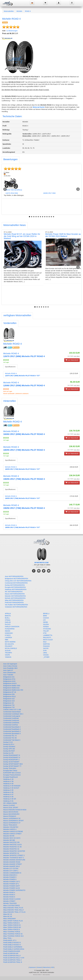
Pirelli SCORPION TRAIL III (13, 962)
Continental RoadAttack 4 (12, 729)
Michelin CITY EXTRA (11, 869)
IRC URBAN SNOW (10, 803)
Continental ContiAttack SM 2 (13, 714)
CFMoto (8, 620)
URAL (45, 653)
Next (78, 189)
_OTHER (46, 657)
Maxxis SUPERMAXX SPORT (13, 821)
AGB (52, 967)
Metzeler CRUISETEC (11, 827)
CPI (44, 620)
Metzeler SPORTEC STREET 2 (14, 855)
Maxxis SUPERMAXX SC (12, 818)
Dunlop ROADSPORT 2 (11, 760)
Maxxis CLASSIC (9, 805)
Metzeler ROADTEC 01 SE (12, 847)
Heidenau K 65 (8, 790)
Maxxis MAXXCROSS (11, 812)
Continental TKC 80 (10, 738)
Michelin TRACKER (10, 903)
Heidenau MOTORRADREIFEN (16, 589)
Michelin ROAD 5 (9, 895)
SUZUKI (8, 651)
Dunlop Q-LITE (8, 753)
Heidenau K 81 (8, 801)
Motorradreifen (9, 11)
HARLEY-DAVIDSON (12, 627)
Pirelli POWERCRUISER (12, 951)
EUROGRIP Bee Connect (12, 773)
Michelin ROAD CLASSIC (12, 899)
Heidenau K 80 (8, 797)
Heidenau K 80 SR (10, 799)
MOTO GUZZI (48, 640)
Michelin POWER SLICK (12, 888)
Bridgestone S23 (9, 701)
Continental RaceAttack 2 (12, 727)
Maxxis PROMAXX (10, 816)
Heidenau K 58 (8, 781)
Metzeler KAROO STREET (12, 834)
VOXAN (46, 655)
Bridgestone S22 (9, 699)
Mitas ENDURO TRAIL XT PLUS (14, 912)
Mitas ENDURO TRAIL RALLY (14, 910)
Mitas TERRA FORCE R (12, 929)
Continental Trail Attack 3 (12, 740)
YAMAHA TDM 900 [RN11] (13, 190)
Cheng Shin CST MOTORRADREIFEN (18, 581)
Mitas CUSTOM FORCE (12, 906)
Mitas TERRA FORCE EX (12, 925)
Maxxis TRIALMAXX (10, 825)
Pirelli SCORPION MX (11, 953)
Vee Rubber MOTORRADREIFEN (16, 605)
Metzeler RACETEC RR (11, 842)
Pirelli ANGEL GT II (10, 940)
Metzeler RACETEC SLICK (13, 845)
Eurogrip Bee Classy (10, 771)
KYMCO (8, 635)
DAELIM (8, 622)
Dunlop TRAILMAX (10, 768)
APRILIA (8, 614)
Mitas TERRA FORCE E (11, 923)
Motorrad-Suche (39, 107)
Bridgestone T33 (9, 707)
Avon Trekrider (8, 675)
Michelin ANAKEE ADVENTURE (14, 860)
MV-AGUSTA (9, 644)
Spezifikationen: (10, 367)
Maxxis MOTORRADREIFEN (15, 594)
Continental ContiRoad (11, 718)
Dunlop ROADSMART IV (12, 757)
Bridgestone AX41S (10, 683)
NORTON (46, 644)
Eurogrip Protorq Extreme (12, 775)
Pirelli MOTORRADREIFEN (14, 603)
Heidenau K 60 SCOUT (11, 788)
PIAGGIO (46, 646)
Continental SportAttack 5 (12, 734)
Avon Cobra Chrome (10, 666)
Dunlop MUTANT (9, 751)
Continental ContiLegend (12, 716)
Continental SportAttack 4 (12, 731)
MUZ (45, 642)
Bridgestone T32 (9, 705)
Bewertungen (12, 31)
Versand (39, 967)
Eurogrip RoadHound (10, 777)
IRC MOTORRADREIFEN (14, 592)
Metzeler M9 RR (9, 836)
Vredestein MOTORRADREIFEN (16, 607)
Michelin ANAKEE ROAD (12, 862)
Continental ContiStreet (11, 723)
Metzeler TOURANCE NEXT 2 (14, 858)
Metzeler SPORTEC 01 (11, 853)
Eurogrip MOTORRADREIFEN (15, 587)
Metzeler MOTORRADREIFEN (15, 596)
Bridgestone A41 (9, 677)
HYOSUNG (47, 629)
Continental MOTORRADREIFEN (16, 583)
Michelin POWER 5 (10, 877)
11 (51, 217)
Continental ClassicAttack (12, 712)
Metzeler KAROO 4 (10, 829)
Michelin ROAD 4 (9, 892)
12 (54, 217)
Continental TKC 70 (10, 736)
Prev (5, 189)
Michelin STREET (9, 901)
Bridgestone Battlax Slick (12, 686)
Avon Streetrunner (9, 673)
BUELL (7, 618)
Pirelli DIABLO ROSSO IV (12, 945)
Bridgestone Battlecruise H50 (13, 690)
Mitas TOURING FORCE (12, 932)
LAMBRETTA (48, 635)
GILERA (46, 624)
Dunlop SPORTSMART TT (12, 766)
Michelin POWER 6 (10, 879)
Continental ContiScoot (11, 720)
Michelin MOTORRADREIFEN (15, 598)
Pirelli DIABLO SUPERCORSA (14, 949)
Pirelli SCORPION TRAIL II (12, 960)
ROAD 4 (28, 11)
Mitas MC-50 (8, 916)
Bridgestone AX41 (9, 681)
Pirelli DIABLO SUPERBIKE (13, 947)
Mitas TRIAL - (8, 938)
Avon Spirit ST (8, 670)
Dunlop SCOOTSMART (11, 762)
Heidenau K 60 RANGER (12, 786)
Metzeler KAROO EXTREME (13, 831)
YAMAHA (8, 657)
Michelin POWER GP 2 (11, 884)
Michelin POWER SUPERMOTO (14, 890)
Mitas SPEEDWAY (10, 919)
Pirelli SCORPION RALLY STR (14, 958)
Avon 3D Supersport (10, 664)
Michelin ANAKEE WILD (11, 866)
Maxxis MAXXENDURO (11, 814)
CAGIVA (46, 618)
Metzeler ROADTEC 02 (11, 849)
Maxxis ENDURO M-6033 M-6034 (15, 810)
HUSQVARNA (10, 629)
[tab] (10, 160)
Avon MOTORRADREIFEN (14, 576)
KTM (45, 633)
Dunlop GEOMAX (9, 747)
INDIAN (7, 631)
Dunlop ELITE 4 (9, 744)
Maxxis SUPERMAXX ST (12, 823)
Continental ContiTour (11, 725)
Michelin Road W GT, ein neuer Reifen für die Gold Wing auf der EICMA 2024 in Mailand (22, 236)
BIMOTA (8, 616)
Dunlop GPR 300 (9, 749)
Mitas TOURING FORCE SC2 (13, 936)
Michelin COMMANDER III (12, 873)
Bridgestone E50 (9, 694)
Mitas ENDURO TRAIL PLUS (13, 908)
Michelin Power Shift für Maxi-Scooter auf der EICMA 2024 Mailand (63, 235)
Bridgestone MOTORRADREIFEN (16, 579)
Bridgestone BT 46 (10, 692)
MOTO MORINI (10, 642)
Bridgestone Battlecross (11, 688)
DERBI (45, 622)
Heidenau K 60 (8, 784)
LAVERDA (8, 637)
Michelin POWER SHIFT (12, 886)
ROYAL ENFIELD (11, 648)
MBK (7, 640)
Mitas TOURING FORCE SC (13, 934)
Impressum (32, 967)
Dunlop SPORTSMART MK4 (13, 764)
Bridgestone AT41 (9, 679)
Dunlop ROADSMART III (12, 755)
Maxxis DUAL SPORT (11, 808)
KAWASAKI (9, 633)
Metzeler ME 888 (9, 840)
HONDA (46, 627)
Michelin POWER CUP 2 (12, 882)
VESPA (7, 655)
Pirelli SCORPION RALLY (12, 956)
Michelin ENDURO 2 (10, 875)
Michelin (19, 11)
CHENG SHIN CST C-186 (12, 710)
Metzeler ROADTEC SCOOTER (14, 851)
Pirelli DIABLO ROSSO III (12, 943)
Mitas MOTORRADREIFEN (14, 600)
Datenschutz (46, 967)
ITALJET (46, 631)
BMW (45, 616)
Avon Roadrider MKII (10, 668)
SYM (45, 651)
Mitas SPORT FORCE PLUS (13, 921)
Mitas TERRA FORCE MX (12, 927)
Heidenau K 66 (8, 792)
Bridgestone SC (9, 703)
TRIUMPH (8, 653)
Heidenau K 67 (8, 794)
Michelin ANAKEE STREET (13, 864)
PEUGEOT (9, 646)
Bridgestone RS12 (10, 696)
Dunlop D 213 (8, 742)
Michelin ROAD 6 (9, 897)
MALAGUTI (47, 637)
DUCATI (8, 624)
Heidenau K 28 (8, 779)
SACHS (46, 648)
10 (49, 217)
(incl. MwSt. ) (74, 356)
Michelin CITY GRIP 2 (11, 871)
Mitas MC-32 (8, 914)
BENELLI (46, 614)
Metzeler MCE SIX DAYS (12, 838)
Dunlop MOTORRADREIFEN (15, 585)
